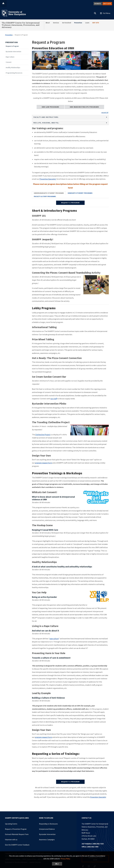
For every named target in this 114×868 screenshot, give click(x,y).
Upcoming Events (11, 824)
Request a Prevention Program (16, 829)
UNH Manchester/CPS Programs (84, 107)
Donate (98, 4)
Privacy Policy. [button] (65, 859)
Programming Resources (14, 73)
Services (56, 23)
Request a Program (12, 46)
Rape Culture (10, 57)
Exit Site (107, 4)
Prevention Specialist (48, 179)
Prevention (78, 23)
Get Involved (67, 23)
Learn (87, 23)
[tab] (49, 193)
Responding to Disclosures (48, 824)
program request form (43, 463)
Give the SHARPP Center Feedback (17, 845)
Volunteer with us (11, 840)
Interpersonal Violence (47, 829)
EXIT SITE (96, 23)
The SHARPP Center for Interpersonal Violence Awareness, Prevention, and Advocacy (21, 25)
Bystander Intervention (13, 52)
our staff (54, 399)
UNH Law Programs (50, 107)
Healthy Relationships (13, 68)
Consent (9, 62)
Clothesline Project (43, 435)
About (48, 23)
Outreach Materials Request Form (17, 834)
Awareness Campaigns (47, 840)
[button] (95, 13)
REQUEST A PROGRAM (70, 203)
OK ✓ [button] (57, 864)
